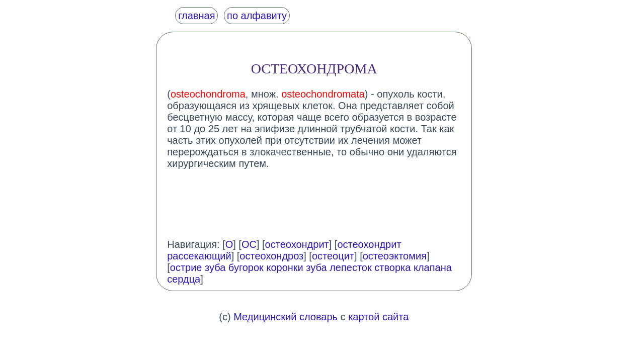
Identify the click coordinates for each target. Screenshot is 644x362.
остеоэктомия (395, 256)
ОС (249, 244)
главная (196, 16)
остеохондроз (271, 256)
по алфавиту (257, 16)
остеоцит (333, 256)
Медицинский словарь (286, 317)
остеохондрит (297, 244)
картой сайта (378, 317)
